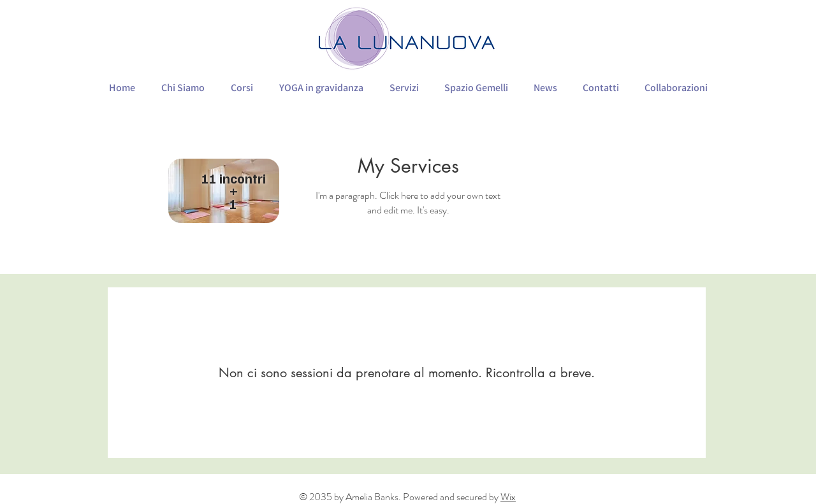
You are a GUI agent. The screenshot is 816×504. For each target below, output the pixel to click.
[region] (225, 192)
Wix (508, 497)
